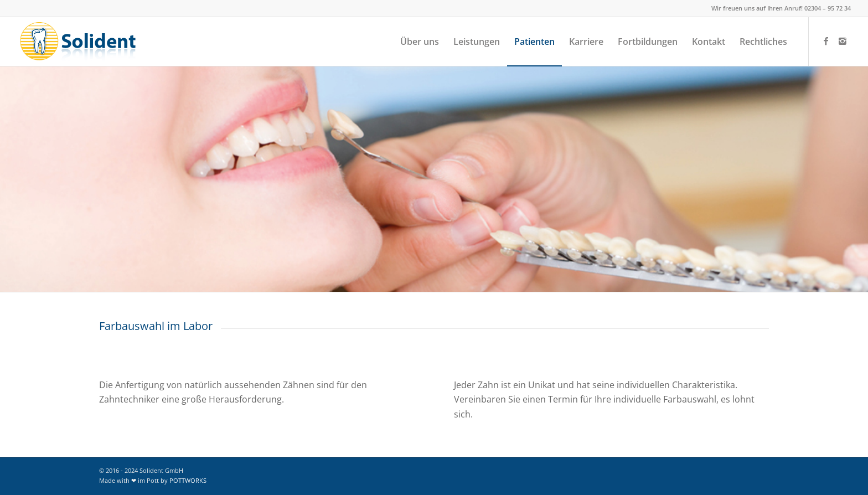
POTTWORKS (188, 480)
